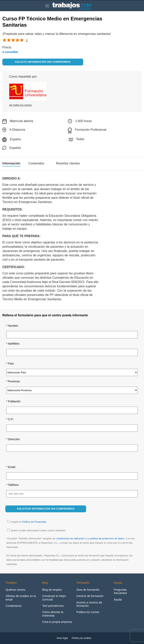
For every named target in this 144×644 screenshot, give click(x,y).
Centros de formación (90, 596)
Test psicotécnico (53, 606)
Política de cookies (82, 638)
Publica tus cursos (88, 612)
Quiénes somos (15, 590)
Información (11, 163)
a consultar (10, 52)
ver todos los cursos (20, 105)
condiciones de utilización (70, 538)
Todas (77, 139)
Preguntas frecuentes (120, 591)
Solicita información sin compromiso (43, 62)
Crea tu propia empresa (57, 622)
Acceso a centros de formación (89, 604)
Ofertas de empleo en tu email (21, 598)
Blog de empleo (52, 590)
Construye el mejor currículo (54, 598)
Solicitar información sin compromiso (46, 509)
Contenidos (36, 163)
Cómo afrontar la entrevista (53, 614)
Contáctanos (14, 606)
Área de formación (88, 590)
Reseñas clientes (68, 163)
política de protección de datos (107, 538)
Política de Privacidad (34, 522)
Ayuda (118, 600)
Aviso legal (62, 638)
